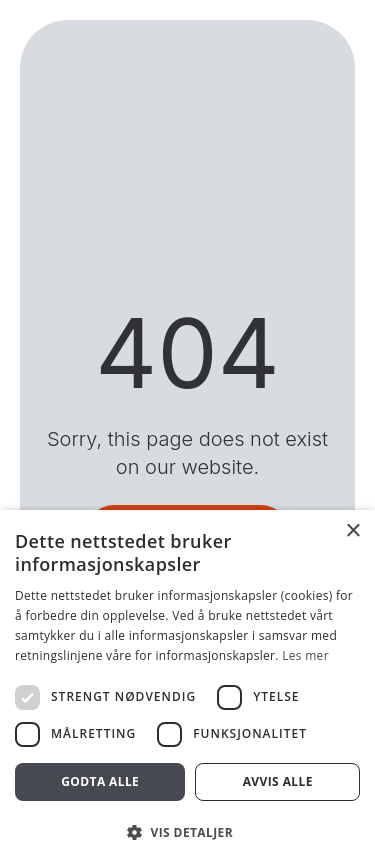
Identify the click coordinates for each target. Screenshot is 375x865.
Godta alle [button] (100, 781)
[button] (187, 832)
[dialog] (187, 687)
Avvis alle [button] (278, 781)
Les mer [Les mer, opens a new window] (305, 655)
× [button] (352, 531)
